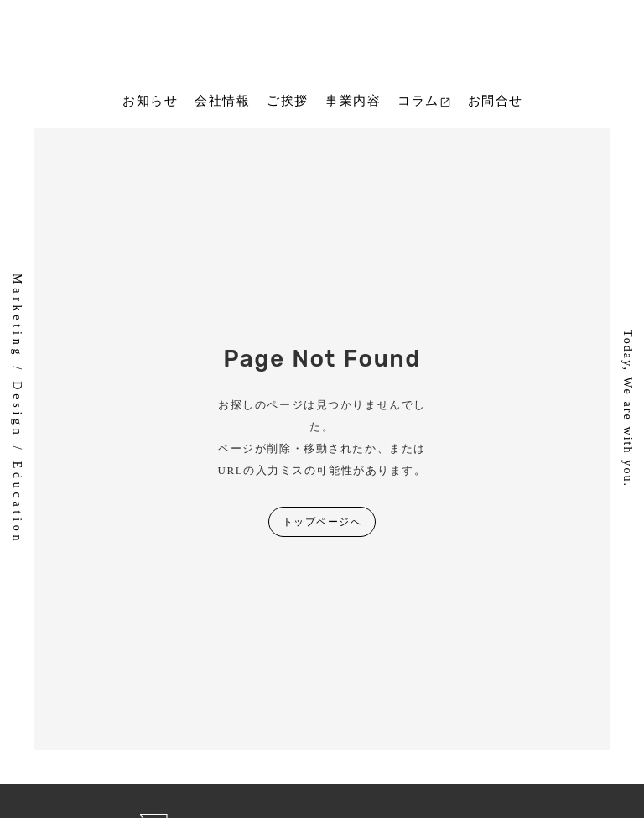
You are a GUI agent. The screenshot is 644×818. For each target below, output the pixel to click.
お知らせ (150, 101)
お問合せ (496, 101)
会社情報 (222, 101)
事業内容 (353, 101)
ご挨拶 (288, 101)
